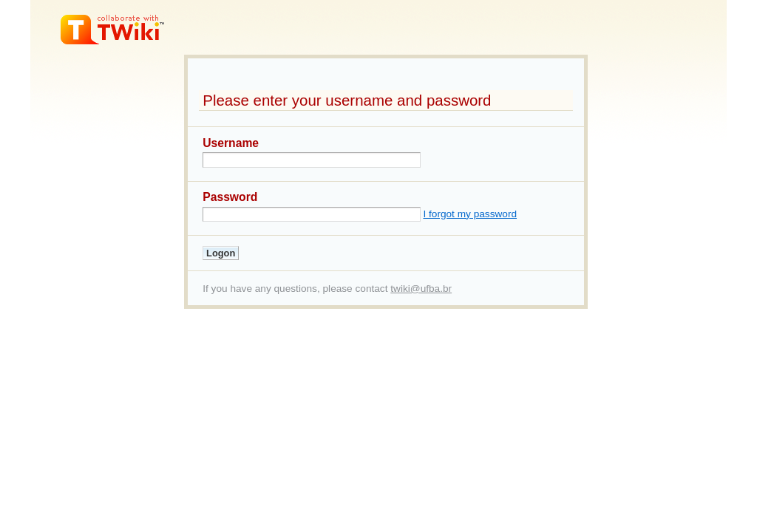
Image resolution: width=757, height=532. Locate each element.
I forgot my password (470, 214)
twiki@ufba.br (421, 289)
